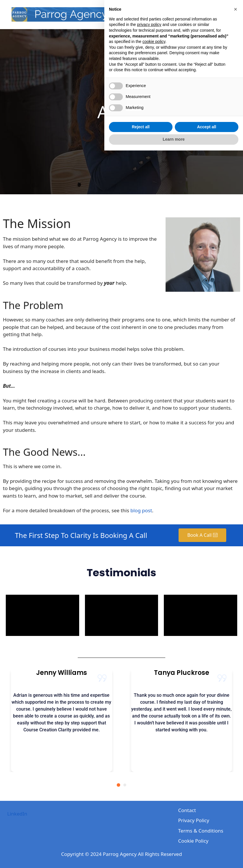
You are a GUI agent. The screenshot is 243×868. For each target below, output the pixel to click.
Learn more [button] (174, 857)
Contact (218, 14)
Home (148, 14)
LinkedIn (17, 814)
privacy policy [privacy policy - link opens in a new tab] (149, 742)
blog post (141, 510)
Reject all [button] (141, 844)
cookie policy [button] (154, 759)
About (171, 14)
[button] (235, 727)
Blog (194, 14)
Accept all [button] (207, 844)
